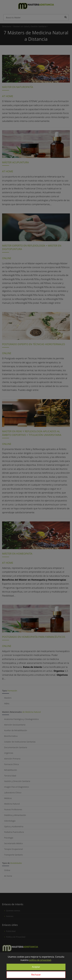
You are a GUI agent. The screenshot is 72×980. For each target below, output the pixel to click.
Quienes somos (13, 911)
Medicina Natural (12, 804)
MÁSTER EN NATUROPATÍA (18, 87)
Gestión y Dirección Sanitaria (17, 781)
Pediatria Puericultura (14, 832)
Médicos (8, 798)
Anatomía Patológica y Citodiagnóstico (21, 719)
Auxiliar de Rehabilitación (16, 730)
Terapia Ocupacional (13, 849)
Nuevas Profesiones (13, 809)
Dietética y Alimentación (15, 815)
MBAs (7, 703)
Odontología (10, 821)
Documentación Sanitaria (16, 747)
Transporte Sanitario (13, 855)
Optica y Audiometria (14, 826)
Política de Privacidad (16, 937)
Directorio (7, 26)
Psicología (9, 838)
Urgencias (9, 753)
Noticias (10, 916)
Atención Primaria (12, 759)
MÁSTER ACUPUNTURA (15, 162)
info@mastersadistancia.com (19, 965)
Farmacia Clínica (12, 764)
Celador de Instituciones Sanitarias (20, 742)
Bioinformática (11, 736)
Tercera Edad (10, 776)
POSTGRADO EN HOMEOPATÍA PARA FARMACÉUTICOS (34, 637)
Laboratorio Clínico (13, 793)
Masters (8, 698)
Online (7, 870)
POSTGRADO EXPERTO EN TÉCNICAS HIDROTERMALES (34, 344)
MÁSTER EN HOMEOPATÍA (17, 554)
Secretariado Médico (13, 843)
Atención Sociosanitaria (15, 725)
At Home (8, 876)
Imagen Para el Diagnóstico (16, 787)
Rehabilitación (11, 770)
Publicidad (11, 931)
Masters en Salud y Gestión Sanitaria (30, 26)
